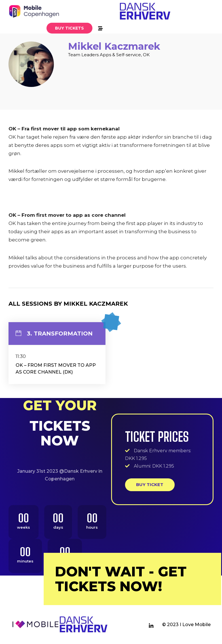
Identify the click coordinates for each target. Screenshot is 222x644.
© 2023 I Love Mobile (186, 625)
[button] (69, 28)
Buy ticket (150, 484)
